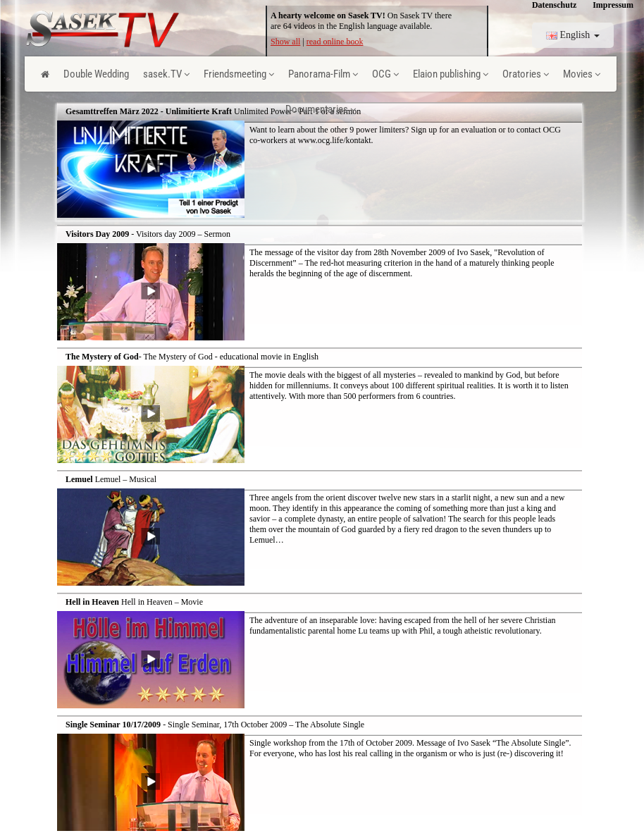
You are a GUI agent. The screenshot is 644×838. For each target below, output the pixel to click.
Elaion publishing (451, 74)
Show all (285, 42)
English (573, 35)
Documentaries (321, 109)
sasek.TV (166, 74)
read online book (335, 42)
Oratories (526, 74)
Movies (582, 74)
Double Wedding (96, 74)
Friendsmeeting (239, 74)
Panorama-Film (323, 74)
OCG (385, 74)
